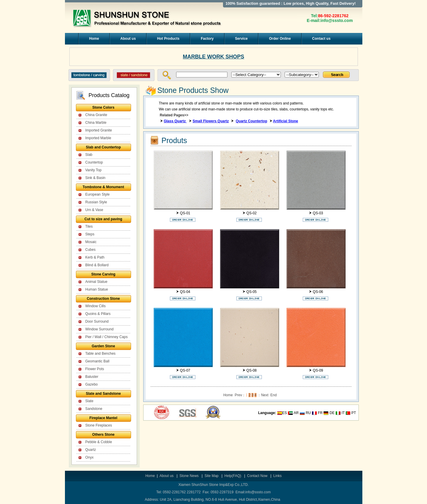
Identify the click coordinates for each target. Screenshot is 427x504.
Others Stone (103, 435)
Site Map (212, 476)
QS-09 (318, 370)
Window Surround (99, 329)
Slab (89, 155)
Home (94, 39)
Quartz (91, 450)
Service (242, 39)
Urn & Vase (94, 210)
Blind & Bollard (97, 265)
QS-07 (185, 370)
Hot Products (168, 39)
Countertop (94, 162)
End (274, 395)
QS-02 (252, 213)
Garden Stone (103, 346)
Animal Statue (97, 282)
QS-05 (252, 292)
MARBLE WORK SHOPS (214, 57)
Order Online (280, 39)
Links (278, 476)
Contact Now (258, 476)
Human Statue (97, 289)
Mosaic (91, 242)
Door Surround (97, 321)
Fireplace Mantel (103, 418)
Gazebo (92, 384)
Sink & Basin (95, 178)
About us (128, 39)
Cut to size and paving (103, 219)
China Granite (96, 115)
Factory (207, 39)
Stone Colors (103, 107)
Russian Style (96, 202)
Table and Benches (101, 354)
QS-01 (185, 213)
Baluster (92, 377)
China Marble (96, 123)
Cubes (91, 250)
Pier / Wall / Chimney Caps (107, 337)
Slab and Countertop (103, 147)
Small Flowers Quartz (211, 121)
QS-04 (185, 292)
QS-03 (318, 213)
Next (265, 395)
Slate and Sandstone (103, 394)
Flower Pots (95, 369)
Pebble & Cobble (99, 442)
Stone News (189, 476)
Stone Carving (103, 274)
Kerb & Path (95, 257)
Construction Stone (103, 299)
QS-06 (318, 292)
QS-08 (252, 370)
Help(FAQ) (233, 476)
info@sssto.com (337, 20)
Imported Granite (99, 130)
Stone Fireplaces (99, 425)
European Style (98, 194)
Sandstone (94, 409)
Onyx (90, 457)
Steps (90, 234)
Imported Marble (98, 138)
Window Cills (96, 306)
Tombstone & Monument (103, 187)
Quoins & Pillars (98, 314)
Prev (239, 395)
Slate (89, 401)
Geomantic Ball (97, 361)
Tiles (89, 226)
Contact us (321, 39)
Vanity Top (94, 170)
